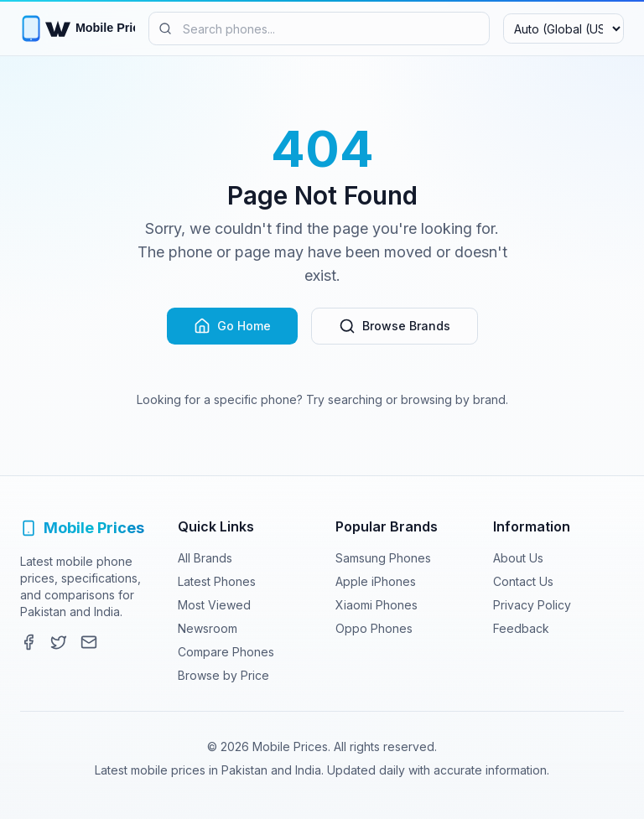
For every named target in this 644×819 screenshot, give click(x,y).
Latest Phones (217, 581)
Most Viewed (214, 605)
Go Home (232, 326)
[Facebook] (29, 642)
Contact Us (523, 581)
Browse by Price (223, 675)
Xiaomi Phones (377, 605)
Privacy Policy (532, 605)
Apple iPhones (376, 581)
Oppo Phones (374, 628)
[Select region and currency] (563, 29)
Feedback (521, 628)
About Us (518, 558)
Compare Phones (226, 652)
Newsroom (208, 628)
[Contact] (89, 642)
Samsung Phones (383, 558)
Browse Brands (395, 326)
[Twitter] (59, 642)
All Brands (205, 558)
